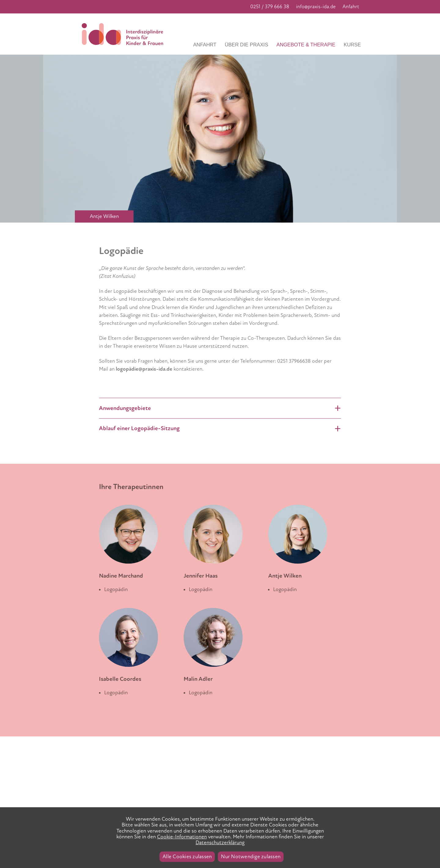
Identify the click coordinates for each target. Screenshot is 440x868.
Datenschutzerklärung (220, 843)
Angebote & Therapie (306, 45)
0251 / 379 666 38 (270, 7)
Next (402, 58)
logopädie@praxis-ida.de (144, 369)
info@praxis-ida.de (316, 7)
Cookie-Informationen (182, 837)
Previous (10, 58)
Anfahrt (351, 7)
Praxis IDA (124, 34)
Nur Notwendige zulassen (251, 857)
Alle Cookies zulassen (187, 857)
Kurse (352, 45)
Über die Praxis (247, 45)
